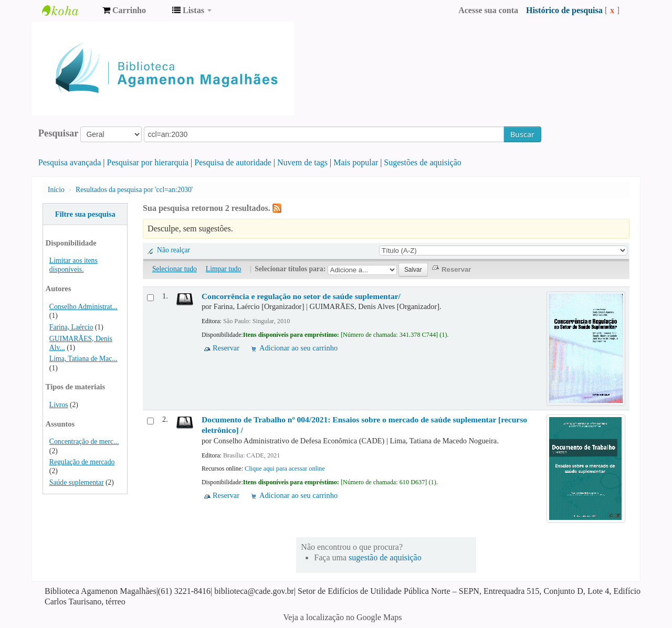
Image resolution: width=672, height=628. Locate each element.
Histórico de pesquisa (564, 10)
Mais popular (356, 162)
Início (56, 190)
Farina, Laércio (71, 327)
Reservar (226, 348)
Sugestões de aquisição (423, 162)
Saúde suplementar (77, 482)
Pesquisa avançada (70, 162)
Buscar (522, 134)
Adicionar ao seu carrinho (298, 348)
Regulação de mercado (82, 462)
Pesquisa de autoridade (233, 162)
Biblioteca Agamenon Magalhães (68, 10)
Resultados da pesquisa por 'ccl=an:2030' (134, 190)
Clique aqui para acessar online (285, 469)
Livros (59, 405)
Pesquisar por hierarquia (148, 162)
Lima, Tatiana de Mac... (83, 359)
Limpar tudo (224, 269)
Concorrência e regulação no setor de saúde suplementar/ (301, 296)
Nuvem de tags (302, 162)
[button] (124, 10)
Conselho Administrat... (83, 307)
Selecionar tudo (175, 269)
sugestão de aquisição (385, 557)
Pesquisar (59, 133)
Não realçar (174, 250)
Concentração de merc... (84, 441)
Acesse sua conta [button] (488, 10)
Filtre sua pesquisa (85, 214)
